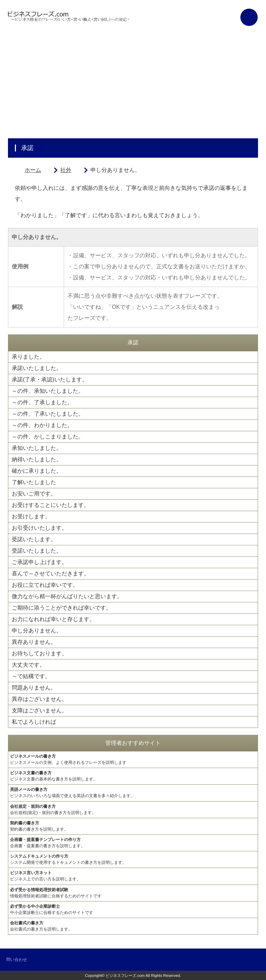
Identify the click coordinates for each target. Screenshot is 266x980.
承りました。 (28, 357)
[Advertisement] (133, 86)
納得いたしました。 (37, 459)
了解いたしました (34, 482)
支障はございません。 (39, 710)
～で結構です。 (31, 676)
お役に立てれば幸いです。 (45, 585)
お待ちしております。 (39, 653)
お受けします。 (31, 516)
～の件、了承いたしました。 (48, 414)
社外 (66, 170)
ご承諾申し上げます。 (39, 562)
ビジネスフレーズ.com (125, 976)
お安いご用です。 (34, 494)
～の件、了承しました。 (42, 402)
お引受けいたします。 (39, 528)
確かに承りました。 (37, 471)
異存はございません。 (39, 699)
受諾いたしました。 (37, 551)
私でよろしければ (34, 722)
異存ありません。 (34, 642)
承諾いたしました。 (37, 368)
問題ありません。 (34, 688)
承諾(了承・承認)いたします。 (50, 380)
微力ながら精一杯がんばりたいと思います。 (67, 596)
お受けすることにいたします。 (51, 505)
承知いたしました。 (37, 448)
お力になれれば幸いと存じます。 (53, 619)
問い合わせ (17, 960)
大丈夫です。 (28, 665)
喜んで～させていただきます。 (51, 574)
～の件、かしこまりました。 (48, 437)
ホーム (33, 170)
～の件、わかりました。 (42, 425)
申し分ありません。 (37, 631)
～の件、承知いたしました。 (48, 391)
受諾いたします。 (34, 539)
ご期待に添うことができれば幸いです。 (62, 608)
